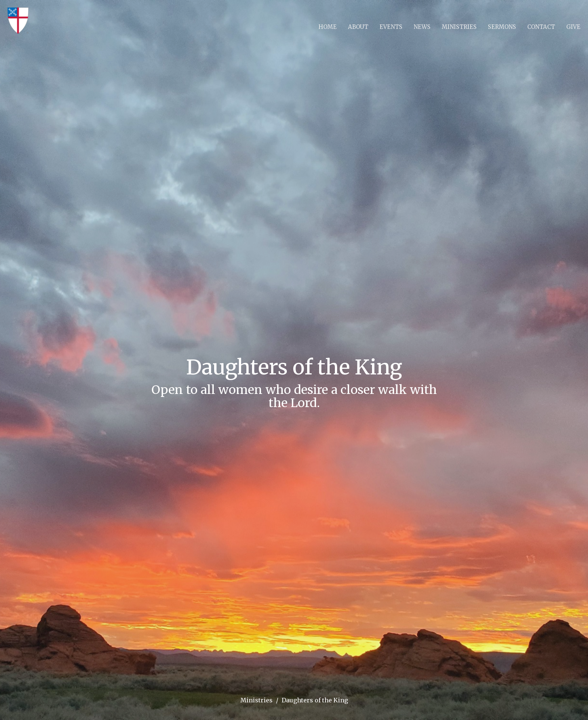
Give (573, 27)
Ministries (459, 27)
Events (391, 27)
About (358, 27)
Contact (541, 27)
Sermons (502, 27)
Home (328, 27)
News (422, 27)
